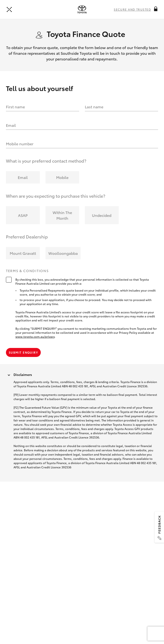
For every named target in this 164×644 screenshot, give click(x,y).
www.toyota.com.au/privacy (35, 336)
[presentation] (82, 9)
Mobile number (20, 144)
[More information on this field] (156, 9)
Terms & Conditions (27, 271)
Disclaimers (23, 375)
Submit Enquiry (23, 352)
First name (15, 107)
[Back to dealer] (9, 9)
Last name (94, 107)
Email (11, 125)
